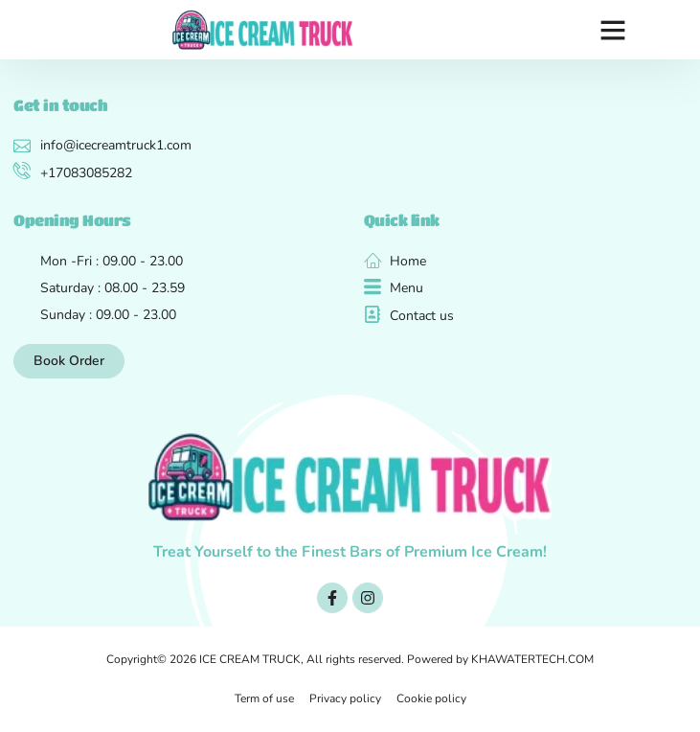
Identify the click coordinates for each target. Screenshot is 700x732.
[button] (613, 30)
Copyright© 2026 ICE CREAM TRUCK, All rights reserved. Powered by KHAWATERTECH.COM (350, 659)
